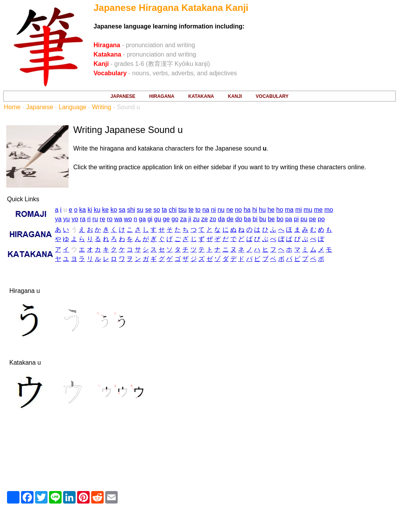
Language (73, 107)
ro (109, 219)
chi (173, 210)
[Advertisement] (199, 459)
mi (299, 210)
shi (131, 210)
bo (280, 219)
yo (75, 219)
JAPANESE (123, 96)
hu (262, 210)
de (230, 219)
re (102, 219)
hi (254, 210)
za (183, 219)
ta (164, 210)
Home (12, 107)
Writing (102, 107)
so (157, 210)
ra (83, 219)
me (318, 210)
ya (58, 219)
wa (118, 219)
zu (196, 219)
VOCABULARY (272, 96)
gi (150, 219)
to (198, 210)
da (221, 219)
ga (142, 219)
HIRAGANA (162, 96)
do (239, 219)
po (321, 219)
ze (205, 219)
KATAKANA (201, 96)
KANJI (235, 96)
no (238, 210)
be (271, 219)
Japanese (40, 107)
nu (221, 210)
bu (263, 219)
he (271, 210)
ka (82, 210)
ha (247, 210)
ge (166, 219)
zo (213, 219)
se (148, 210)
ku (97, 210)
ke (105, 210)
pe (312, 219)
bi (255, 219)
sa (122, 210)
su (140, 210)
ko (114, 210)
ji (190, 219)
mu (308, 210)
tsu (183, 210)
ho (280, 210)
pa (289, 219)
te (191, 210)
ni (213, 210)
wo (128, 219)
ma (289, 210)
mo (328, 210)
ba (247, 219)
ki (90, 210)
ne (230, 210)
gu (158, 219)
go (175, 219)
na (206, 210)
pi (296, 219)
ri (89, 219)
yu (66, 219)
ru (95, 219)
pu (304, 219)
